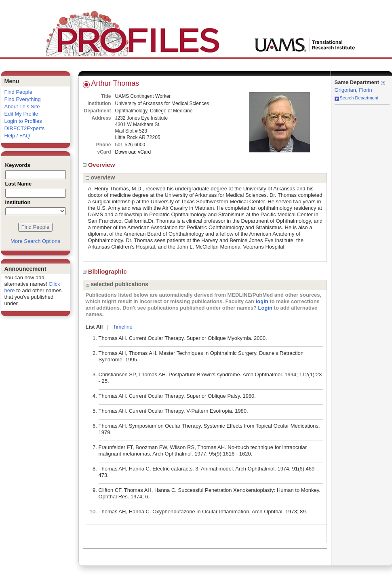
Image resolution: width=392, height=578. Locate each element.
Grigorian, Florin (353, 90)
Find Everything (23, 99)
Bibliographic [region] (106, 271)
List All (94, 327)
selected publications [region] (117, 284)
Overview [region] (100, 165)
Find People (18, 92)
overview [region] (100, 177)
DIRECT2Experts (25, 128)
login (262, 301)
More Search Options (35, 241)
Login (265, 308)
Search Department (356, 98)
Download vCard (133, 152)
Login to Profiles (23, 121)
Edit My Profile (21, 114)
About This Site (22, 107)
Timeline (123, 327)
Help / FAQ (17, 136)
